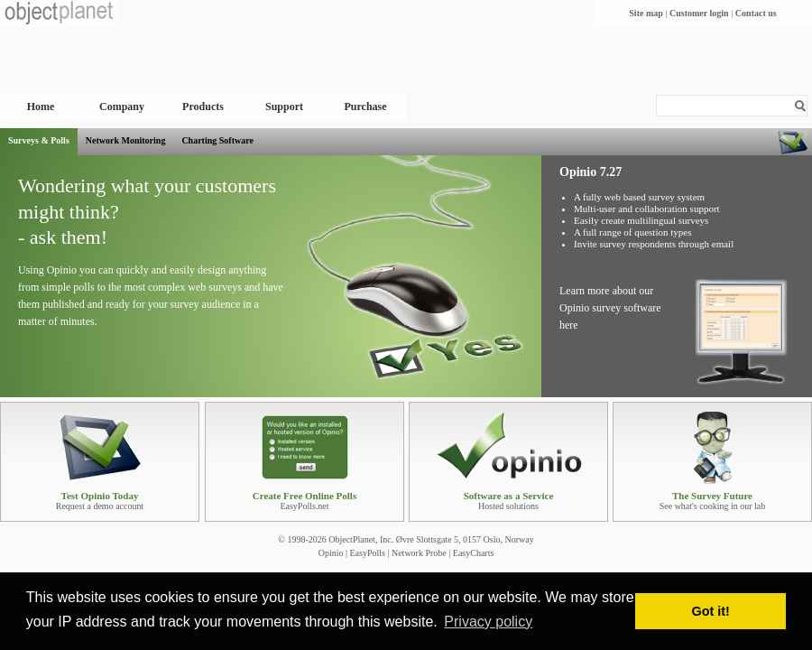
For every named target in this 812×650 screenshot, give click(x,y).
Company (122, 107)
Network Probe (419, 553)
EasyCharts (474, 553)
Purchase (365, 107)
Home (41, 107)
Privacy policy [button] (488, 622)
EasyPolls (367, 553)
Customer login (699, 13)
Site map (646, 13)
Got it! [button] (711, 611)
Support (284, 107)
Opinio (331, 553)
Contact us (756, 13)
